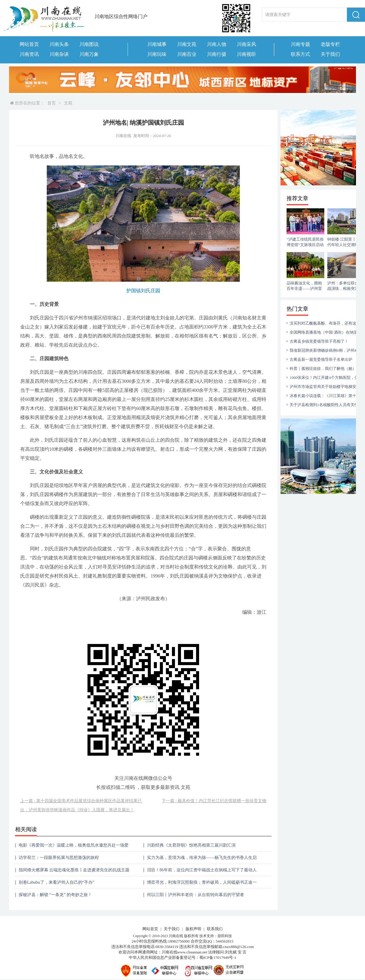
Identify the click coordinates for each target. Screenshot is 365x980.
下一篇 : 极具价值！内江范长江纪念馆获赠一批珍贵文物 (214, 801)
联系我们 (215, 929)
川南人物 (217, 44)
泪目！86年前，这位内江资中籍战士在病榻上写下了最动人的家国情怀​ (202, 872)
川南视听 (246, 54)
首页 (52, 103)
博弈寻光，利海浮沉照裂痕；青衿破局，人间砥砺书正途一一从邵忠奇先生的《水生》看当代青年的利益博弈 (202, 884)
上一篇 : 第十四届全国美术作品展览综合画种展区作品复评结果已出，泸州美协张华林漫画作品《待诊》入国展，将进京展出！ (81, 805)
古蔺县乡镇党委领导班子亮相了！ (319, 341)
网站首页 (29, 44)
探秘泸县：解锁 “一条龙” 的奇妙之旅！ (55, 895)
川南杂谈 (59, 54)
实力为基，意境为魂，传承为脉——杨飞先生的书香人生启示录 (202, 860)
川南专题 (300, 44)
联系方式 (300, 54)
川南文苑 (187, 44)
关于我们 (330, 54)
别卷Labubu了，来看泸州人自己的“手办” (57, 882)
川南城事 (157, 44)
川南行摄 (217, 54)
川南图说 (89, 44)
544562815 (225, 941)
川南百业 (187, 54)
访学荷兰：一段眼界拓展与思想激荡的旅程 (59, 858)
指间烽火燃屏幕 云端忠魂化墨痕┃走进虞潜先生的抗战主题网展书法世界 (74, 872)
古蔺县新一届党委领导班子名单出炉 (321, 359)
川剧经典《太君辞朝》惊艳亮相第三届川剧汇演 (191, 845)
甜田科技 (225, 936)
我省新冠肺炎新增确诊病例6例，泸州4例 (325, 350)
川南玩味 (157, 54)
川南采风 (246, 44)
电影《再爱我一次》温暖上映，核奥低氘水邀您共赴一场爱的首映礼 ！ (74, 847)
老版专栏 (330, 44)
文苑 (68, 103)
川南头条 (59, 44)
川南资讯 (29, 54)
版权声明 (193, 929)
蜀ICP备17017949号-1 (218, 958)
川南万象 (89, 54)
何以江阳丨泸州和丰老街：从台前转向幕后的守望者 (195, 895)
